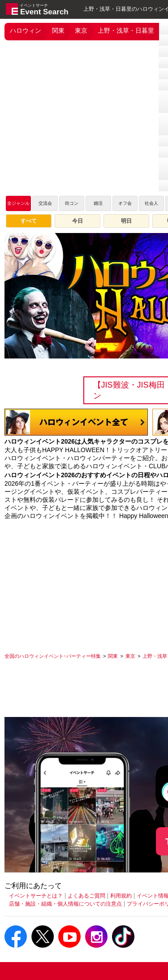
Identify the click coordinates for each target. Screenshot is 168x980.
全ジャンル (18, 203)
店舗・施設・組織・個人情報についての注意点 (65, 904)
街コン (72, 203)
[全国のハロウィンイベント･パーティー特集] (53, 656)
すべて (29, 221)
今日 (78, 221)
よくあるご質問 (86, 896)
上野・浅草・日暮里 (126, 30)
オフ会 (125, 203)
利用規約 (121, 896)
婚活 (98, 203)
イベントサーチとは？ (36, 896)
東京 (81, 30)
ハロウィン (26, 30)
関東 (58, 30)
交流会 (45, 203)
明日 (126, 221)
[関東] (113, 656)
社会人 (151, 203)
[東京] (130, 656)
